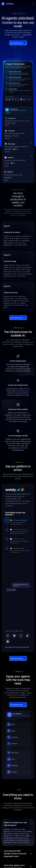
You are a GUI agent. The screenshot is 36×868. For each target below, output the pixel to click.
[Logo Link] (9, 4)
